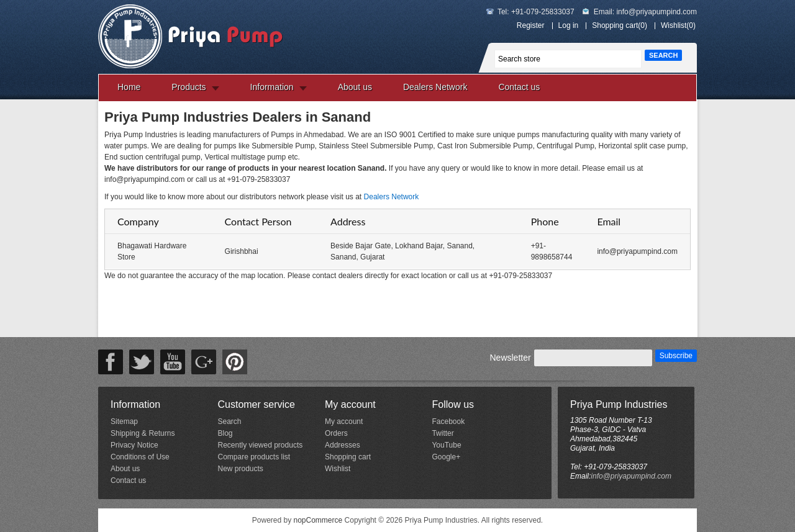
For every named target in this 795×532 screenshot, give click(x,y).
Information (272, 87)
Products (189, 87)
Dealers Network (435, 87)
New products (240, 469)
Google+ (446, 457)
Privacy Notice (134, 445)
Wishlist (338, 469)
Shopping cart (348, 457)
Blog (225, 433)
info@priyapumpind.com (656, 12)
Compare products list (254, 457)
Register (531, 25)
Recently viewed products (260, 445)
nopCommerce (318, 520)
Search (229, 422)
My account (344, 422)
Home (129, 87)
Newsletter (510, 358)
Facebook (448, 422)
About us (355, 87)
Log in (569, 25)
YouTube (446, 445)
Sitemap (124, 422)
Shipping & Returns (143, 433)
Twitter (443, 433)
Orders (336, 433)
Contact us (519, 87)
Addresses (343, 445)
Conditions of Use (140, 457)
